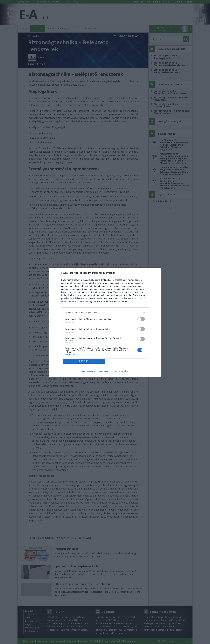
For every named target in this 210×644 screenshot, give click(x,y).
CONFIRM (84, 361)
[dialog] (105, 322)
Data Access (105, 371)
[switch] (141, 319)
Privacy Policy (121, 371)
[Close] (155, 273)
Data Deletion (88, 371)
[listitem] (105, 313)
